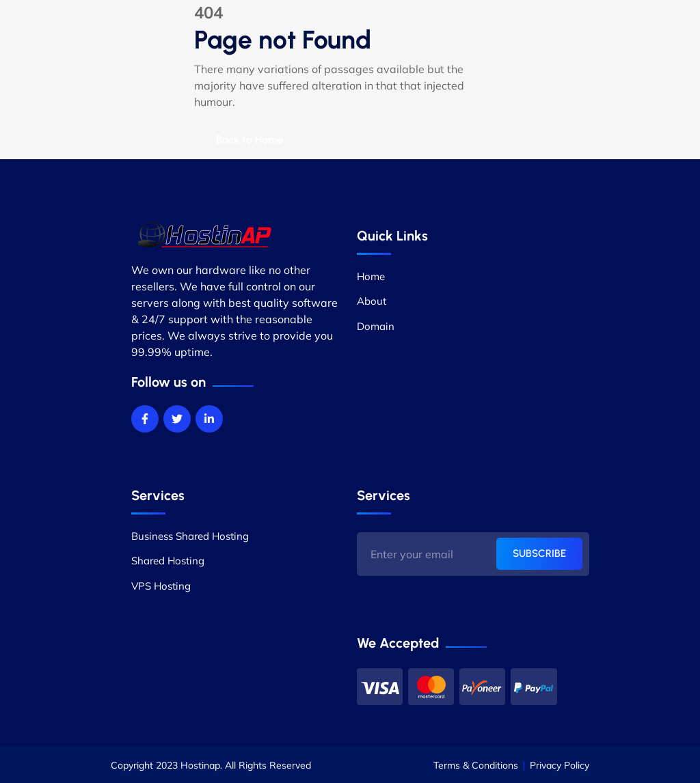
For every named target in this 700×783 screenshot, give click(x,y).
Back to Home (250, 140)
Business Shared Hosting (190, 536)
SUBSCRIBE (539, 553)
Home (371, 276)
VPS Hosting (161, 586)
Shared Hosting (168, 561)
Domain (376, 326)
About (372, 301)
